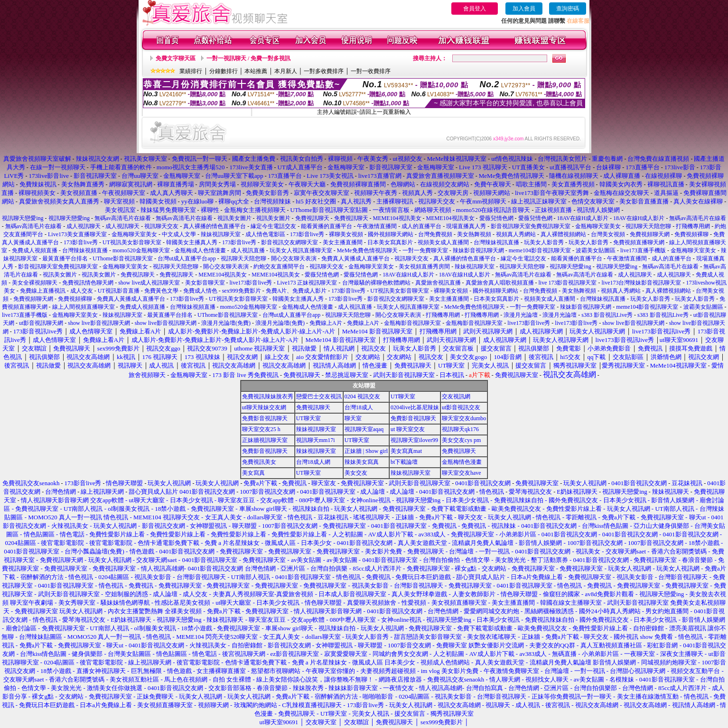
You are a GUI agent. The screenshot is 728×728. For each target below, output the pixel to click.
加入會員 (524, 9)
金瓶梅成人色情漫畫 (200, 250)
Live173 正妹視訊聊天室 (307, 283)
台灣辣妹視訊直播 (496, 242)
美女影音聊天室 (205, 283)
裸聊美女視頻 (346, 234)
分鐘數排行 (224, 71)
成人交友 (82, 291)
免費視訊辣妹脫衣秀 (268, 396)
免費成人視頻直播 (35, 250)
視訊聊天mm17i (316, 440)
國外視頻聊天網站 (391, 234)
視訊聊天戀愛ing (23, 218)
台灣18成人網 (313, 462)
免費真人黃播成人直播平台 (355, 258)
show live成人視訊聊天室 (149, 283)
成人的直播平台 (421, 226)
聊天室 (353, 418)
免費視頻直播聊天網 (639, 242)
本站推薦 (256, 71)
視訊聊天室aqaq (364, 429)
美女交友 (356, 473)
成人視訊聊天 (84, 226)
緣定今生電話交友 (273, 226)
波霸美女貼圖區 (596, 250)
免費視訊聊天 (312, 218)
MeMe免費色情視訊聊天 (367, 250)
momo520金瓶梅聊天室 (141, 250)
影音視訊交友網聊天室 (289, 242)
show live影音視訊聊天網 (99, 323)
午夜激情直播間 (377, 226)
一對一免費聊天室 (425, 250)
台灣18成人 (359, 407)
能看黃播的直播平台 (327, 226)
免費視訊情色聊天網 (88, 283)
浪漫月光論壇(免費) (226, 323)
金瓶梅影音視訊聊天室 (412, 323)
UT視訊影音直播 (119, 291)
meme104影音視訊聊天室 (540, 250)
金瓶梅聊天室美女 (598, 226)
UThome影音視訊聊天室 (123, 258)
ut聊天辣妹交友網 (264, 407)
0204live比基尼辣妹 (415, 407)
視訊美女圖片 (234, 218)
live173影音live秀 (251, 283)
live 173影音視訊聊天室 (568, 283)
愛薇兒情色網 (496, 218)
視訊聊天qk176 (460, 429)
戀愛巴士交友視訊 (319, 396)
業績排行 (191, 71)
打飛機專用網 (693, 226)
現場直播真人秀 (466, 226)
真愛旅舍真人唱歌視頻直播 (500, 283)
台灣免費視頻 (435, 234)
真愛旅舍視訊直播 (438, 283)
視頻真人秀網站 (516, 234)
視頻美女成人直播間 (443, 242)
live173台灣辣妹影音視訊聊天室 (642, 283)
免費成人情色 (200, 291)
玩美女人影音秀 (544, 242)
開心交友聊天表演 (294, 258)
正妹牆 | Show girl (366, 451)
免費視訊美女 (259, 462)
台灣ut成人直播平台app (187, 258)
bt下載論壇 (404, 462)
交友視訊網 (456, 396)
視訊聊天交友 (161, 226)
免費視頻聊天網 (650, 234)
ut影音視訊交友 (461, 407)
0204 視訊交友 (362, 396)
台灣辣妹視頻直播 (85, 250)
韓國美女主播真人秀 (192, 242)
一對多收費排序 (324, 71)
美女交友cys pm (461, 440)
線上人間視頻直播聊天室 (84, 307)
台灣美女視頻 (608, 234)
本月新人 (286, 71)
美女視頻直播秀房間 (424, 267)
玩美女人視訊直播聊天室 (301, 250)
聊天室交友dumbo (464, 418)
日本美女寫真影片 (390, 242)
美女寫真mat (406, 451)
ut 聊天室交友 (408, 429)
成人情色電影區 (265, 234)
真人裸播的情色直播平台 (215, 226)
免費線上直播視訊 (43, 291)
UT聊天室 (403, 396)
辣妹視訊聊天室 (221, 234)
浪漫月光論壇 (521, 315)
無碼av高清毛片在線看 (123, 218)
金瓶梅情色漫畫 (462, 462)
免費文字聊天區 (176, 58)
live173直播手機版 (643, 250)
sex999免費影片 (242, 291)
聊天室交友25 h (261, 429)
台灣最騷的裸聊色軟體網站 (376, 283)
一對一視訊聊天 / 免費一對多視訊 (248, 58)
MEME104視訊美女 (397, 218)
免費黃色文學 (161, 291)
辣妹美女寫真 (362, 462)
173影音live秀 (307, 234)
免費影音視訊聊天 (265, 418)
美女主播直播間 (343, 242)
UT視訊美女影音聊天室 (132, 242)
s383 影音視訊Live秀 (607, 315)
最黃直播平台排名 (65, 258)
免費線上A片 (326, 323)
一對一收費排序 (371, 71)
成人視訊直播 (248, 250)
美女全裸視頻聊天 (35, 283)
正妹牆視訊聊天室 (265, 440)
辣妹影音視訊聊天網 (478, 250)
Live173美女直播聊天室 (77, 234)
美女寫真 (253, 473)
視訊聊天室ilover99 (414, 440)
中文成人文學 (179, 234)
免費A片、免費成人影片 (296, 291)
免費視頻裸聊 (691, 234)
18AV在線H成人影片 (583, 218)
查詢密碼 (568, 9)
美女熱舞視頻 (474, 234)
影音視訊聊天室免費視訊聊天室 (531, 226)
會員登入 (475, 9)
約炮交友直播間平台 (279, 267)
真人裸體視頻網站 (563, 234)
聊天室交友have (462, 473)
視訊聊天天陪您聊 (648, 226)
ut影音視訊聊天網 (41, 323)
